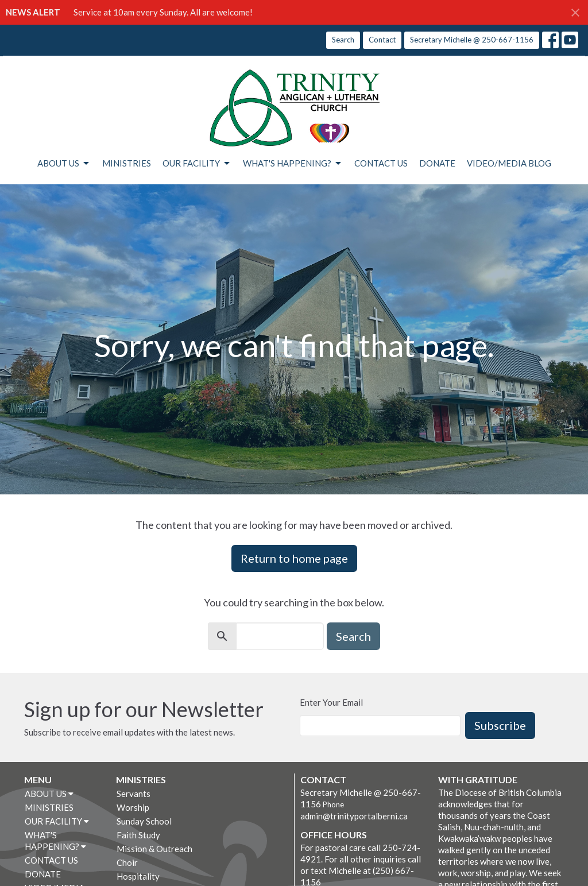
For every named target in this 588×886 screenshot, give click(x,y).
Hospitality (138, 876)
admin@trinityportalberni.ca (354, 816)
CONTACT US (381, 163)
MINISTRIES (127, 163)
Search (343, 40)
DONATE (437, 163)
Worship (133, 807)
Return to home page (294, 558)
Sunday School (144, 821)
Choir (127, 862)
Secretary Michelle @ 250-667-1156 (472, 40)
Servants (134, 794)
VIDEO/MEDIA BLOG (509, 163)
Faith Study (138, 835)
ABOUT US (64, 164)
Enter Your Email (331, 702)
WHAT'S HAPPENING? (293, 164)
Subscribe (500, 725)
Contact (382, 40)
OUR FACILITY (197, 164)
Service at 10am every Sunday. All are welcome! (163, 12)
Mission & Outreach (154, 849)
